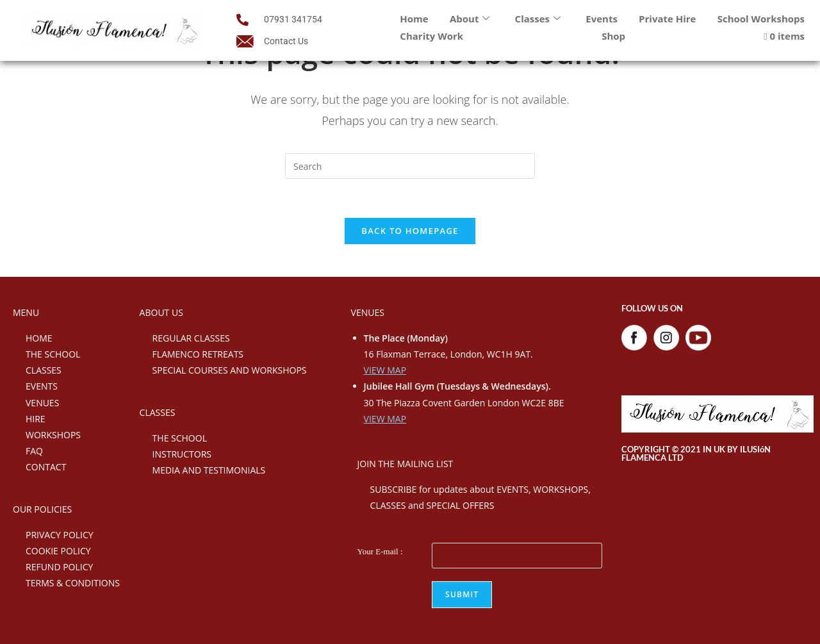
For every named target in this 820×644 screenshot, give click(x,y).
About (470, 19)
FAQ (34, 451)
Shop (613, 36)
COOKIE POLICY (58, 551)
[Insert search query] (410, 166)
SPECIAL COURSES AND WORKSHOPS (230, 370)
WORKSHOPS (53, 435)
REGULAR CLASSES (191, 338)
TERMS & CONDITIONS (73, 583)
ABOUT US (161, 312)
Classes (538, 19)
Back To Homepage (410, 231)
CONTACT (46, 467)
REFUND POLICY (59, 567)
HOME (39, 338)
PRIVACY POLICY (60, 535)
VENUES (42, 403)
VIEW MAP (385, 370)
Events (602, 19)
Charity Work (431, 36)
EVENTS (42, 386)
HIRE (36, 419)
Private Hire (667, 19)
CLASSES (44, 370)
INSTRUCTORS (182, 454)
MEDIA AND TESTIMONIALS (209, 470)
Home (414, 19)
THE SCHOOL (53, 354)
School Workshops (761, 19)
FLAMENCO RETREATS (198, 354)
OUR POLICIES (42, 509)
